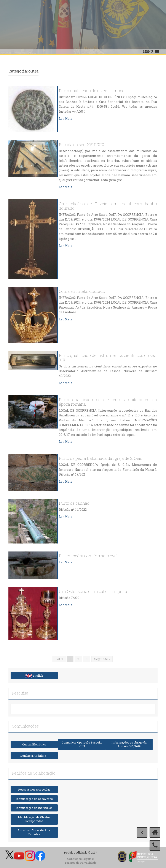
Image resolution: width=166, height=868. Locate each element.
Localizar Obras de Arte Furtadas (34, 832)
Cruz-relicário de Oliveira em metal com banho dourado (108, 206)
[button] (148, 52)
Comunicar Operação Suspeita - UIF (82, 744)
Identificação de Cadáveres (34, 799)
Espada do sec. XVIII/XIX (82, 145)
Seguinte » (102, 659)
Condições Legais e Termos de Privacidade (81, 861)
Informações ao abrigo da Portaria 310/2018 (129, 744)
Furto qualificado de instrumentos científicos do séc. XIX (108, 358)
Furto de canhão (74, 503)
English (34, 676)
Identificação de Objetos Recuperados (34, 819)
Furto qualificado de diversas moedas (94, 91)
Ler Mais (65, 119)
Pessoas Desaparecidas (34, 789)
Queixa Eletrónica (34, 744)
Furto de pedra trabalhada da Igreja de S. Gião (101, 459)
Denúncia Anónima (34, 756)
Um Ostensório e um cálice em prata (93, 592)
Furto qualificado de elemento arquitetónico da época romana (108, 402)
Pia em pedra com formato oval (88, 556)
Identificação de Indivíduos (34, 808)
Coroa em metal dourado (82, 292)
